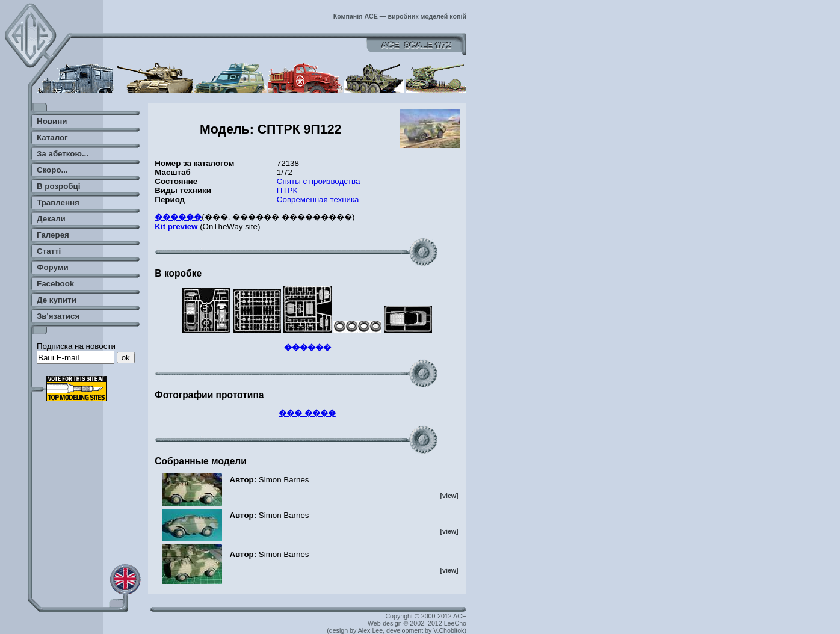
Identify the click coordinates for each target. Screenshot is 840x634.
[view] (449, 496)
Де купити (57, 300)
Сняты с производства (319, 181)
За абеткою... (63, 154)
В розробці (58, 186)
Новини (52, 121)
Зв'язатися (58, 316)
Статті (49, 251)
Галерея (53, 235)
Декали (51, 219)
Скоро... (52, 170)
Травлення (58, 202)
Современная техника (318, 199)
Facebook (55, 284)
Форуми (53, 267)
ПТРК (287, 190)
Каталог (52, 137)
